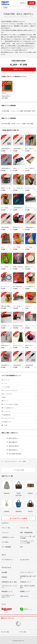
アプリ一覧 (23, 632)
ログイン (23, 3)
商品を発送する (12, 450)
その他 (2, 344)
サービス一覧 (5, 632)
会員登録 (31, 3)
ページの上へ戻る (19, 470)
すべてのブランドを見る (19, 518)
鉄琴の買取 (27, 111)
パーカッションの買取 (17, 111)
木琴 (26, 206)
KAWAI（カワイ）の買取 (18, 124)
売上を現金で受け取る (14, 454)
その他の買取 (5, 111)
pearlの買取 (30, 124)
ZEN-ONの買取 (6, 124)
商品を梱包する (12, 442)
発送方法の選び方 (13, 446)
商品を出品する (12, 438)
